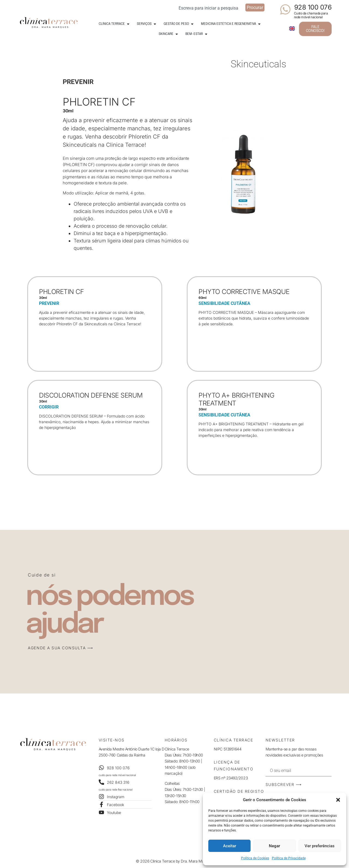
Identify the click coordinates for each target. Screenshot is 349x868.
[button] (338, 800)
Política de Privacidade (289, 858)
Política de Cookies (255, 858)
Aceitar (230, 846)
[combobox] (210, 7)
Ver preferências (320, 846)
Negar (274, 846)
